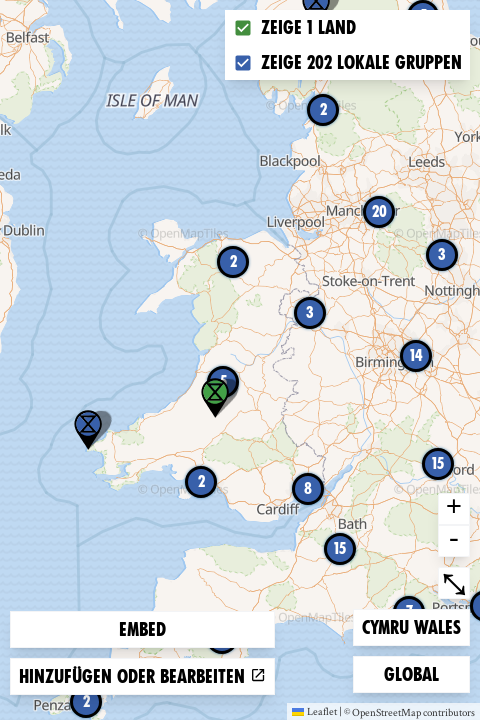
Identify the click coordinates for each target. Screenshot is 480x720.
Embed (142, 629)
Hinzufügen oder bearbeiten (142, 676)
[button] (88, 430)
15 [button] (340, 548)
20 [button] (379, 211)
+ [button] (454, 509)
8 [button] (308, 488)
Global (416, 672)
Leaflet (314, 711)
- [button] (454, 541)
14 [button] (416, 355)
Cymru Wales (411, 625)
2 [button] (86, 701)
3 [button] (310, 312)
